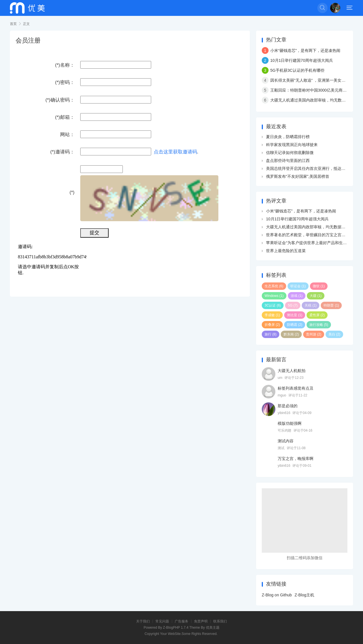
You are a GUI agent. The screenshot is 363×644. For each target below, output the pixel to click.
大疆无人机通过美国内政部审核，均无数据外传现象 (316, 100)
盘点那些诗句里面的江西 (288, 161)
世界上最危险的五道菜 (286, 251)
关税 (311, 305)
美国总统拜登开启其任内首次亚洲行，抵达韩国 (308, 168)
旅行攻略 (319, 325)
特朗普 (331, 305)
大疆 (316, 296)
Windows (274, 296)
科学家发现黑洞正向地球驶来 (292, 145)
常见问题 (162, 621)
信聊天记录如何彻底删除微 (290, 153)
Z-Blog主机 (304, 595)
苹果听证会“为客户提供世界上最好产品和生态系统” (311, 243)
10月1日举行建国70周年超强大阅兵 (302, 60)
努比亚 (295, 315)
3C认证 (273, 305)
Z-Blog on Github (277, 595)
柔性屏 (317, 315)
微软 (319, 286)
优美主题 (213, 628)
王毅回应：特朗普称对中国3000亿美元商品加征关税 (316, 90)
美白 (334, 334)
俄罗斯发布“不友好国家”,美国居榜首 (298, 176)
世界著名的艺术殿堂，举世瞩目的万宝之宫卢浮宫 (310, 235)
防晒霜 (295, 325)
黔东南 (291, 334)
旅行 (271, 334)
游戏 (297, 296)
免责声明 (201, 621)
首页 (13, 24)
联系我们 (220, 621)
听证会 (298, 286)
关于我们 (143, 621)
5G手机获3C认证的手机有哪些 (297, 70)
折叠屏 (272, 325)
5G (293, 305)
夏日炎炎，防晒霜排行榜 (288, 137)
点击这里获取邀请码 (175, 152)
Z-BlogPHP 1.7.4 (176, 628)
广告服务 (181, 621)
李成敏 (272, 315)
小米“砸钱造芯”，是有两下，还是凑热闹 (305, 50)
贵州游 (314, 334)
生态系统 (274, 286)
